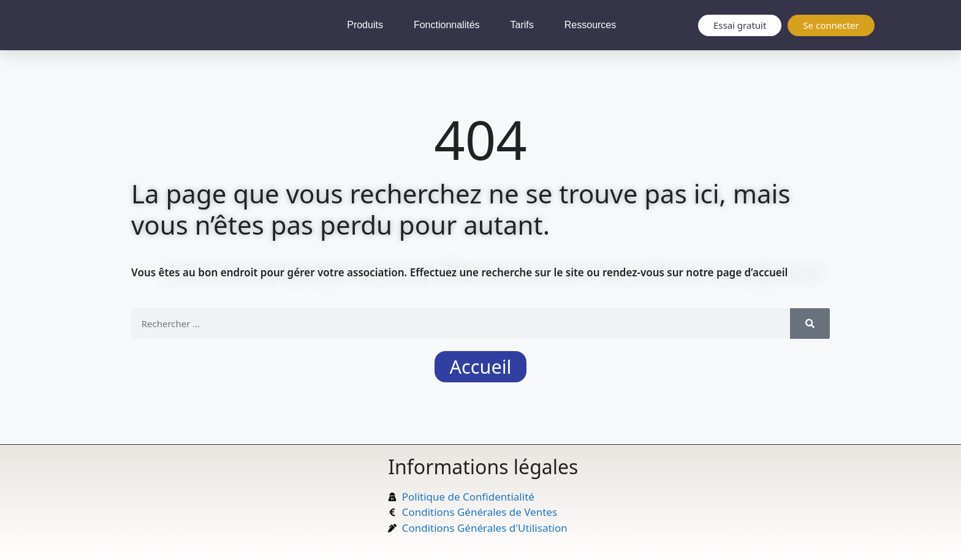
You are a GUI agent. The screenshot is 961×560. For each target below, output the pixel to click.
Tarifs (522, 25)
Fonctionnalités (447, 25)
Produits (365, 25)
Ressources (590, 25)
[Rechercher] (810, 324)
